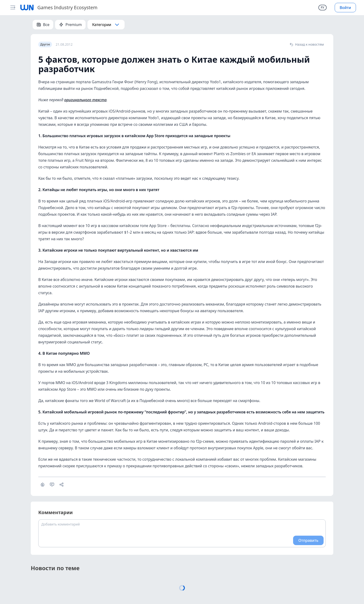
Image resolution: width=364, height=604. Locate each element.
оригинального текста (85, 100)
